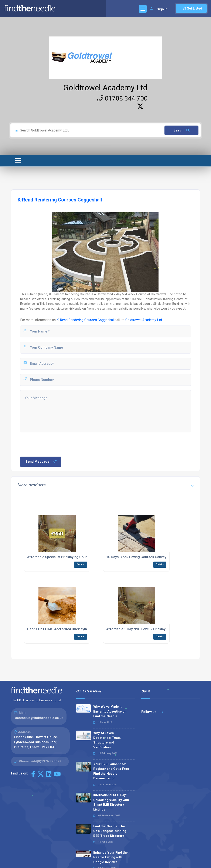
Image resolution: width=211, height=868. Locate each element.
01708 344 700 (122, 98)
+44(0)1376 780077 (46, 761)
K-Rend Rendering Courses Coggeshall (86, 320)
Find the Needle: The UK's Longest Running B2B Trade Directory (110, 831)
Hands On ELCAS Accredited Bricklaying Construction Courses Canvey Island (87, 629)
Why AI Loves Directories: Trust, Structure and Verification (107, 740)
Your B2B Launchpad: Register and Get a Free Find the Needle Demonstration (111, 771)
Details (81, 564)
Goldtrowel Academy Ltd (105, 88)
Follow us (152, 712)
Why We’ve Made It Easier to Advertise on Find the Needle (110, 711)
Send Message (41, 462)
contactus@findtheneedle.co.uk (39, 718)
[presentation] (52, 444)
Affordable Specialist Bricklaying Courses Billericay (67, 557)
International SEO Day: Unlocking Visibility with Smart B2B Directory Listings (111, 802)
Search (182, 130)
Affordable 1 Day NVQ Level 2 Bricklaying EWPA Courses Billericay (158, 629)
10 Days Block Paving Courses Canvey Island (141, 557)
